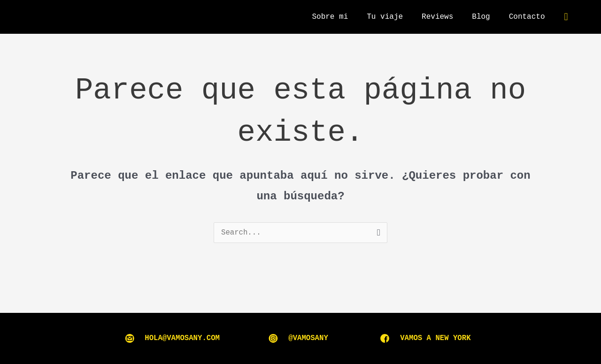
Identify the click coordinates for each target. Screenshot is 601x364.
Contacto (527, 17)
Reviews (437, 17)
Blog (481, 17)
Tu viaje (385, 17)
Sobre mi (330, 17)
